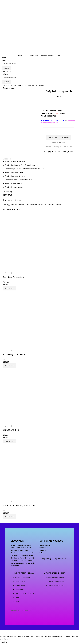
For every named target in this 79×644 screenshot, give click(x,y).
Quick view (6, 273)
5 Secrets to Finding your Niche (19, 505)
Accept (11, 642)
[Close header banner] (3, 632)
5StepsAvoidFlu (11, 430)
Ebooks (25, 85)
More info (3, 642)
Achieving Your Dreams (15, 354)
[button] (10, 288)
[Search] (39, 64)
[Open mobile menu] (4, 58)
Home (5, 85)
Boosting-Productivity (14, 277)
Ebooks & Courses (15, 85)
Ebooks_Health (67, 152)
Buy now (65, 138)
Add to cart (53, 138)
